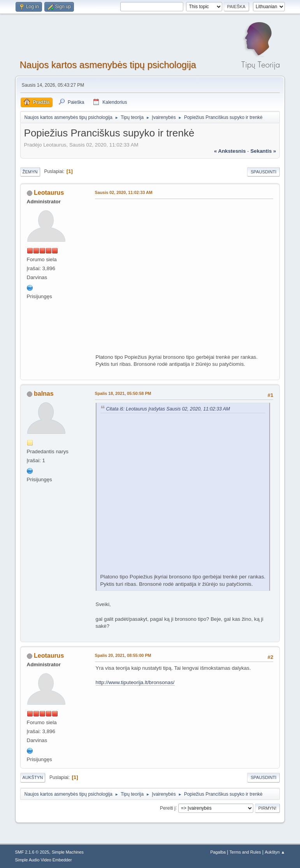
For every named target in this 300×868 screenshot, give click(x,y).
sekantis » (263, 151)
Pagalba (218, 852)
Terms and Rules (245, 852)
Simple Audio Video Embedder (44, 860)
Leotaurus (49, 193)
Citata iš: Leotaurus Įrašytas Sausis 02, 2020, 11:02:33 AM (168, 409)
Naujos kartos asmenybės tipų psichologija (108, 65)
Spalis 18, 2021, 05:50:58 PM (123, 393)
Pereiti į (168, 808)
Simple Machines (68, 852)
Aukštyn (33, 777)
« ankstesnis (230, 151)
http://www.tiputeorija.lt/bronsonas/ (135, 682)
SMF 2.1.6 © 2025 (32, 852)
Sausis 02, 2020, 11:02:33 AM (124, 192)
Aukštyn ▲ (275, 852)
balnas (44, 394)
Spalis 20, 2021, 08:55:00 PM (123, 655)
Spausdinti (263, 172)
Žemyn (30, 172)
